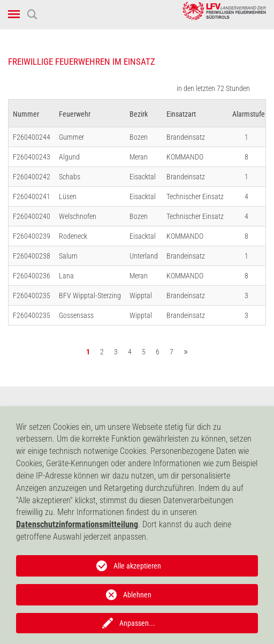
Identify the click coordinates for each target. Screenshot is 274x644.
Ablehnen (137, 595)
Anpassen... (137, 623)
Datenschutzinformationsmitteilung (77, 524)
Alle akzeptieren (137, 566)
